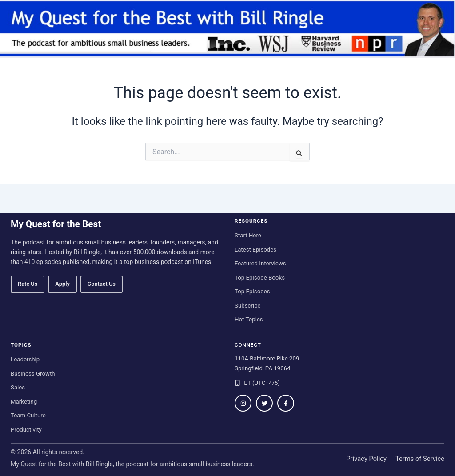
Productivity (26, 430)
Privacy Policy (366, 459)
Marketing (24, 402)
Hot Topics (249, 319)
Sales (18, 387)
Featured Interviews (260, 263)
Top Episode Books (260, 278)
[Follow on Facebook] (286, 403)
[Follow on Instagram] (243, 403)
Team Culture (28, 415)
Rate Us (28, 284)
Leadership (25, 359)
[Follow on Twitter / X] (264, 403)
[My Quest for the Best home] (227, 29)
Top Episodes (252, 291)
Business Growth (33, 374)
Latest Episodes (255, 250)
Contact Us (102, 284)
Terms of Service (420, 459)
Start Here (248, 235)
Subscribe (248, 306)
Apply (62, 284)
